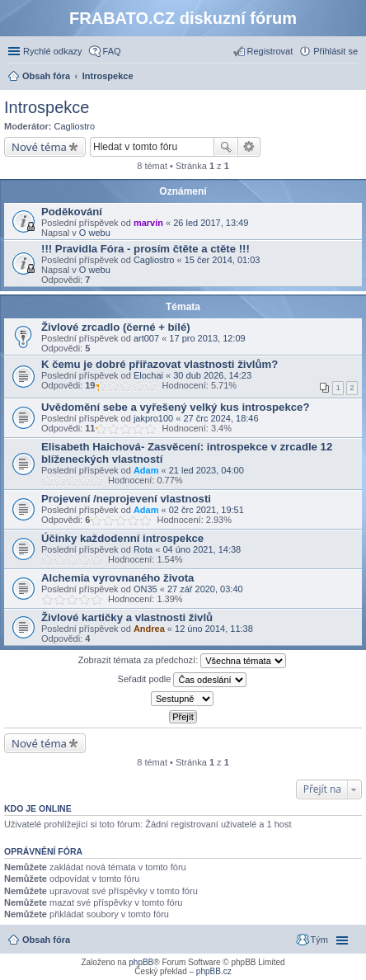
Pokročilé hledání (249, 147)
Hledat (226, 147)
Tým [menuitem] (319, 940)
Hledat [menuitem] (352, 78)
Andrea (149, 629)
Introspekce (47, 107)
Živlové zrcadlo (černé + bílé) (116, 327)
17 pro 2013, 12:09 (207, 338)
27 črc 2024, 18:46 (221, 418)
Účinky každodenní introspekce (122, 538)
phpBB (141, 962)
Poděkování (72, 212)
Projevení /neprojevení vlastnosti (126, 499)
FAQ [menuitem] (112, 51)
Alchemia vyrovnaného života (117, 578)
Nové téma (39, 147)
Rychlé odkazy (53, 51)
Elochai (148, 375)
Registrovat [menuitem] (270, 51)
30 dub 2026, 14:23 (212, 375)
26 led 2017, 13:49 (211, 223)
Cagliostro (75, 126)
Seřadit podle (183, 680)
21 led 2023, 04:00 (206, 470)
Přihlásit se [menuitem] (335, 51)
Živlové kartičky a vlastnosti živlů (127, 617)
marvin (148, 223)
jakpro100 (153, 418)
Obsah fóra (46, 940)
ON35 (145, 589)
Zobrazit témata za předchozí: (183, 661)
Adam (146, 470)
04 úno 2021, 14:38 (202, 549)
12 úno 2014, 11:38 (214, 629)
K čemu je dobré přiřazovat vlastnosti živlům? (160, 364)
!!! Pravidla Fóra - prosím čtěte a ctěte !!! (145, 249)
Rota (143, 549)
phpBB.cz (214, 971)
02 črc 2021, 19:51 (206, 510)
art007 (146, 338)
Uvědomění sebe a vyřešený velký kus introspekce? (175, 407)
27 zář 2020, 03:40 (205, 589)
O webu (95, 233)
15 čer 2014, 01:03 (223, 260)
